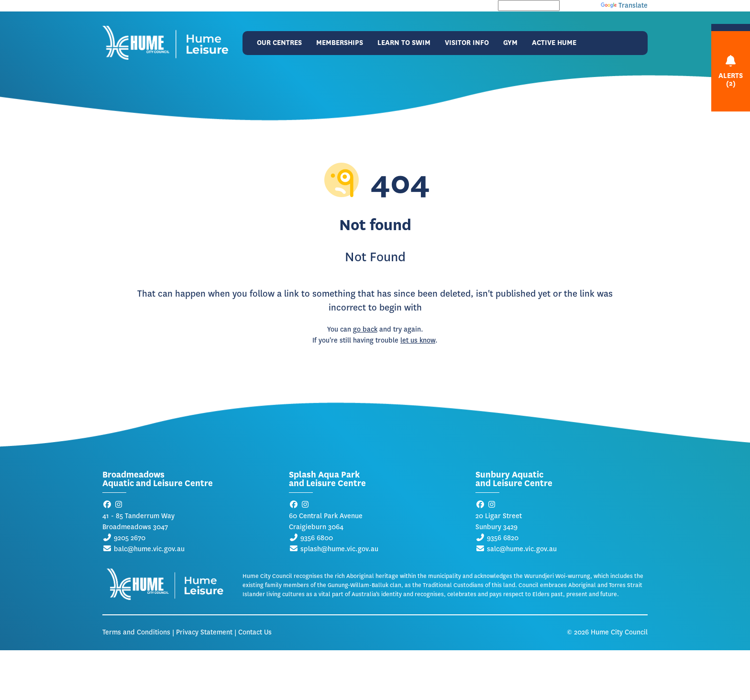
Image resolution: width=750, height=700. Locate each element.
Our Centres (279, 43)
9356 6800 (317, 538)
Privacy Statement (204, 632)
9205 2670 (130, 538)
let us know (418, 340)
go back (365, 329)
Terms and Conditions (136, 632)
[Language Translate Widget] (529, 6)
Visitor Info (467, 43)
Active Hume (554, 43)
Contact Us (255, 632)
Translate (624, 6)
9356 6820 (503, 538)
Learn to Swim (404, 43)
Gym (510, 43)
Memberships (340, 43)
